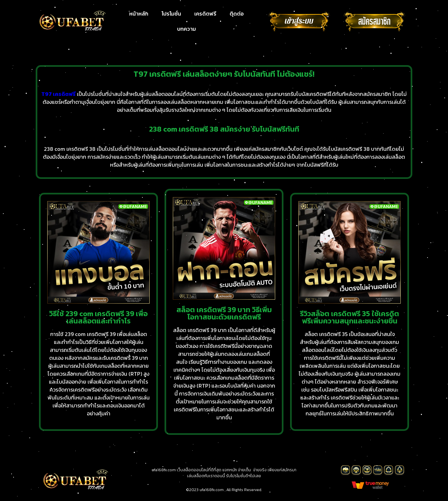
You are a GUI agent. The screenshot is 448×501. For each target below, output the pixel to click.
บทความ (187, 29)
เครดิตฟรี (205, 14)
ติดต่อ (237, 14)
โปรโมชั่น (171, 14)
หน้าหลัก (139, 14)
